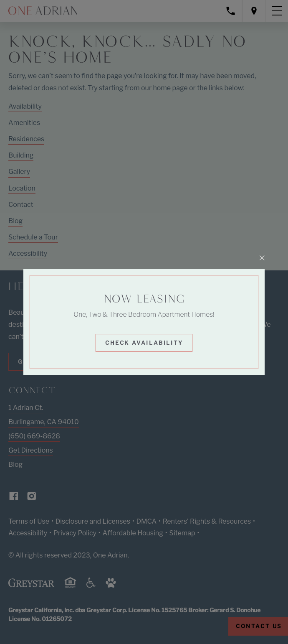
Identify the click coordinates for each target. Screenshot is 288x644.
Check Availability (144, 343)
